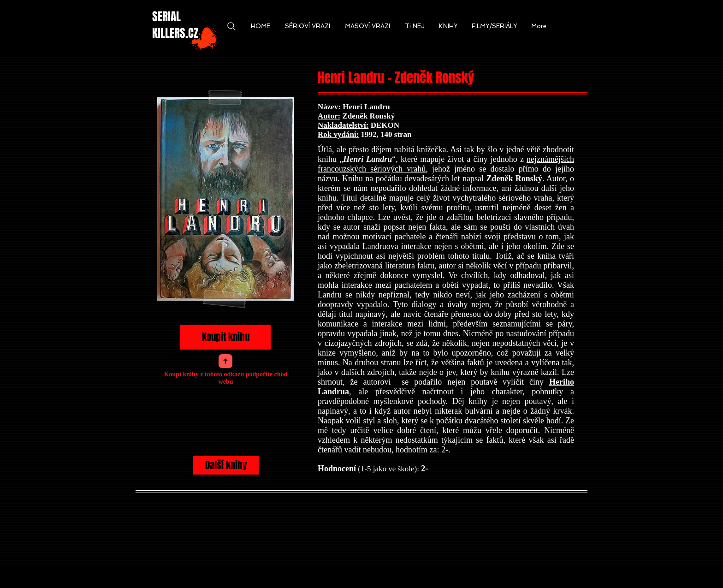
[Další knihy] (226, 465)
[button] (261, 26)
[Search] (231, 26)
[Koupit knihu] (225, 337)
